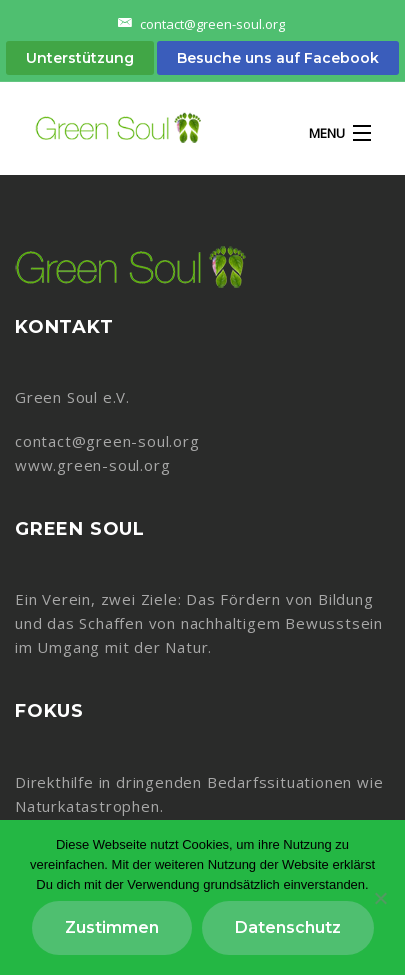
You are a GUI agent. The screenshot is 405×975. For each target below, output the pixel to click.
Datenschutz (288, 927)
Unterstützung (80, 58)
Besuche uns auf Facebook (278, 58)
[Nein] (380, 898)
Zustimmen (112, 927)
